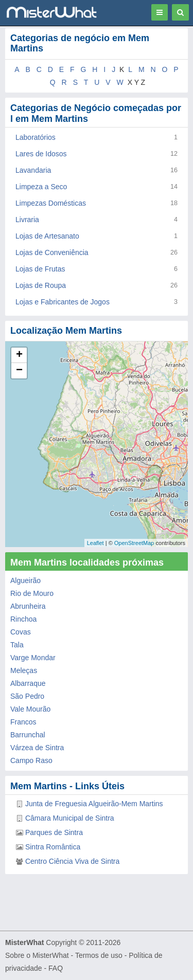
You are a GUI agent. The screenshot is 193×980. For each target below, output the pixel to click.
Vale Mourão (30, 709)
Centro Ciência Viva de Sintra (72, 861)
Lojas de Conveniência (52, 252)
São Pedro (27, 696)
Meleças (24, 670)
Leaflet (95, 543)
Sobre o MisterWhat (37, 955)
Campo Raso (31, 760)
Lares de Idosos (41, 154)
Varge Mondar (33, 658)
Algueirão (25, 580)
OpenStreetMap (134, 543)
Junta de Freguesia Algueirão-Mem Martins (94, 804)
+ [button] (19, 355)
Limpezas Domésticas (51, 203)
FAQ (56, 968)
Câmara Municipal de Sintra (70, 818)
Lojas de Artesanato (47, 236)
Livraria (27, 220)
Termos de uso (99, 955)
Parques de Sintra (54, 832)
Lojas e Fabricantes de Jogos (63, 302)
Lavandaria (33, 170)
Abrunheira (28, 606)
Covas (21, 632)
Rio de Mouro (32, 593)
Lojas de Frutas (40, 269)
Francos (23, 722)
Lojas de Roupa (41, 285)
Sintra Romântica (53, 847)
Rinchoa (23, 619)
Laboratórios (36, 137)
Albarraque (28, 683)
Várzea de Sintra (37, 748)
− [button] (19, 371)
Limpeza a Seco (41, 187)
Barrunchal (28, 735)
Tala (17, 645)
